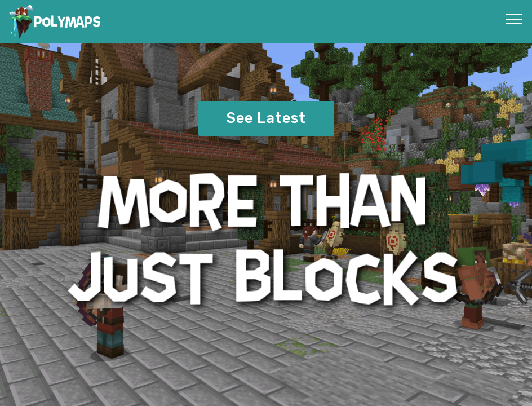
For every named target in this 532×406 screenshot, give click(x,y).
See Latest (266, 118)
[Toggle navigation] (514, 19)
